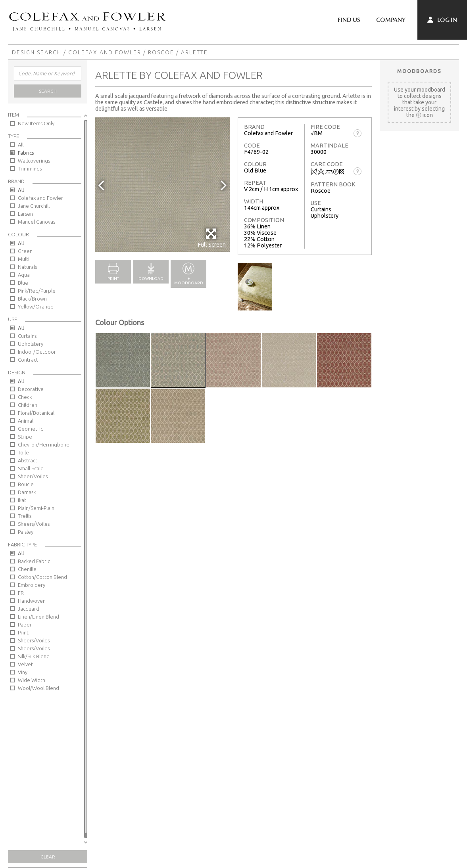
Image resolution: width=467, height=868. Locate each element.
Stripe (25, 437)
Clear (48, 857)
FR (21, 593)
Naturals (27, 267)
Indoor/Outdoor (37, 352)
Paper (25, 625)
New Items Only (36, 123)
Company (391, 20)
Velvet (25, 664)
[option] (162, 185)
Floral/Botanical (36, 413)
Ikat (22, 500)
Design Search (37, 52)
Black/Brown (32, 299)
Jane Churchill (34, 206)
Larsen (25, 214)
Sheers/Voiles (34, 524)
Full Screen (212, 238)
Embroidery (32, 585)
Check (25, 397)
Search (48, 91)
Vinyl (23, 672)
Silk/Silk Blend (34, 656)
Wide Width (32, 680)
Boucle (26, 484)
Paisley (26, 532)
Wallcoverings (34, 161)
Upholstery (31, 344)
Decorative (31, 389)
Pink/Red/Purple (37, 291)
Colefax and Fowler (105, 52)
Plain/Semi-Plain (36, 508)
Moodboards (419, 71)
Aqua (24, 275)
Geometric (30, 429)
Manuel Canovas (37, 222)
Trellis (25, 516)
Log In (442, 20)
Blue (23, 283)
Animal (26, 421)
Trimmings (30, 169)
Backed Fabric (34, 561)
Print (23, 632)
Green (25, 251)
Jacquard (29, 609)
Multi (24, 259)
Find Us (349, 20)
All (21, 145)
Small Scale (31, 468)
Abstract (28, 460)
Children (28, 405)
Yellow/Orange (36, 307)
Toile (23, 452)
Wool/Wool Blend (38, 688)
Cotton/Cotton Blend (42, 577)
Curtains (27, 336)
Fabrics (26, 153)
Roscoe (161, 52)
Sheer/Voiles (33, 476)
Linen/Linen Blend (38, 617)
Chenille (27, 569)
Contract (28, 360)
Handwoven (32, 601)
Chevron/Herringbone (44, 445)
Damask (27, 492)
